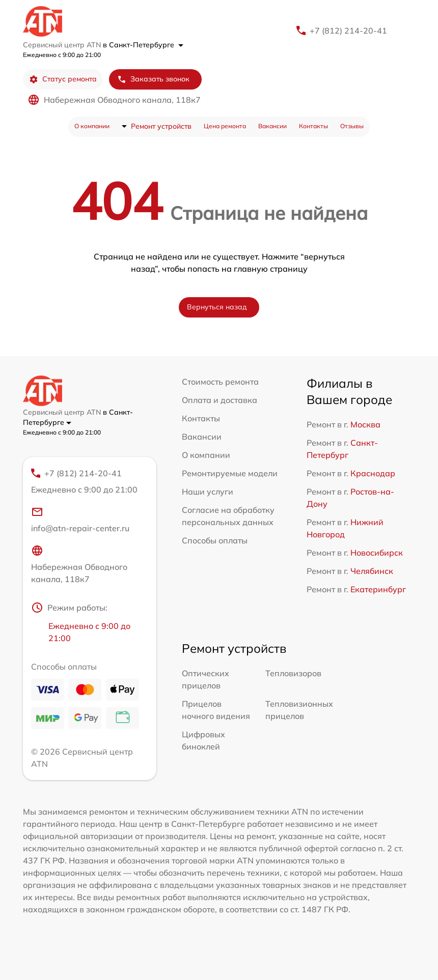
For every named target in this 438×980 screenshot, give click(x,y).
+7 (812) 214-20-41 (348, 31)
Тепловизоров (293, 673)
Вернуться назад (217, 307)
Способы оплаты (215, 540)
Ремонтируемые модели (230, 473)
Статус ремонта (63, 79)
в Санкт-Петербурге (143, 45)
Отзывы (352, 126)
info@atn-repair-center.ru (80, 520)
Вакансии (272, 126)
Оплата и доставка (220, 400)
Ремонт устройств (161, 126)
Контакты (313, 126)
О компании (92, 126)
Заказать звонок (153, 79)
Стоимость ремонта (220, 382)
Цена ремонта (225, 126)
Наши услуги (208, 492)
